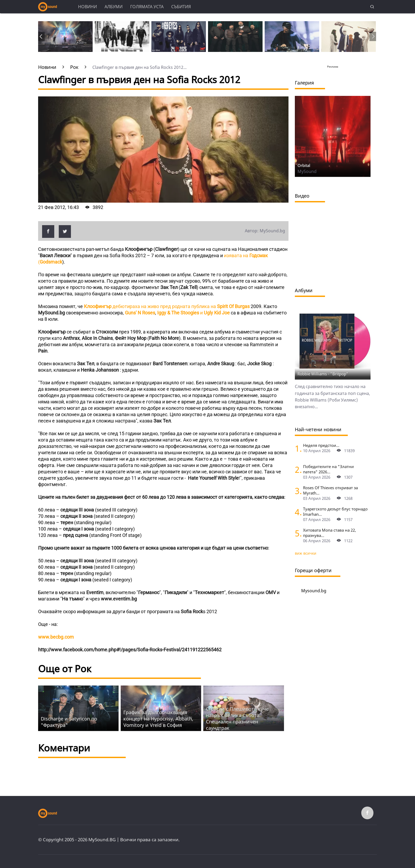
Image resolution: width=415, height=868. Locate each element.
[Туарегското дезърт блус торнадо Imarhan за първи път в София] (297, 512)
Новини (87, 7)
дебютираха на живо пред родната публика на (167, 306)
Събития (181, 7)
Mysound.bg (314, 591)
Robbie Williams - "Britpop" (323, 374)
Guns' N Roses (140, 313)
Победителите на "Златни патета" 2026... (328, 469)
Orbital (304, 165)
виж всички (306, 553)
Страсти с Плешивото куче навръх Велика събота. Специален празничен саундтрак (237, 718)
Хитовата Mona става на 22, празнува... (330, 533)
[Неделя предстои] (297, 448)
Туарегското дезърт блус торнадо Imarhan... (335, 511)
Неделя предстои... (321, 445)
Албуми (114, 7)
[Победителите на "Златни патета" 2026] (297, 469)
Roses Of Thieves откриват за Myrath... (330, 490)
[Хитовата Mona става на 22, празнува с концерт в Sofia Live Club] (297, 533)
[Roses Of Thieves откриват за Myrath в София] (297, 491)
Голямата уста (147, 7)
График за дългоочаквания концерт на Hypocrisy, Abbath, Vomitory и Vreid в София (158, 719)
